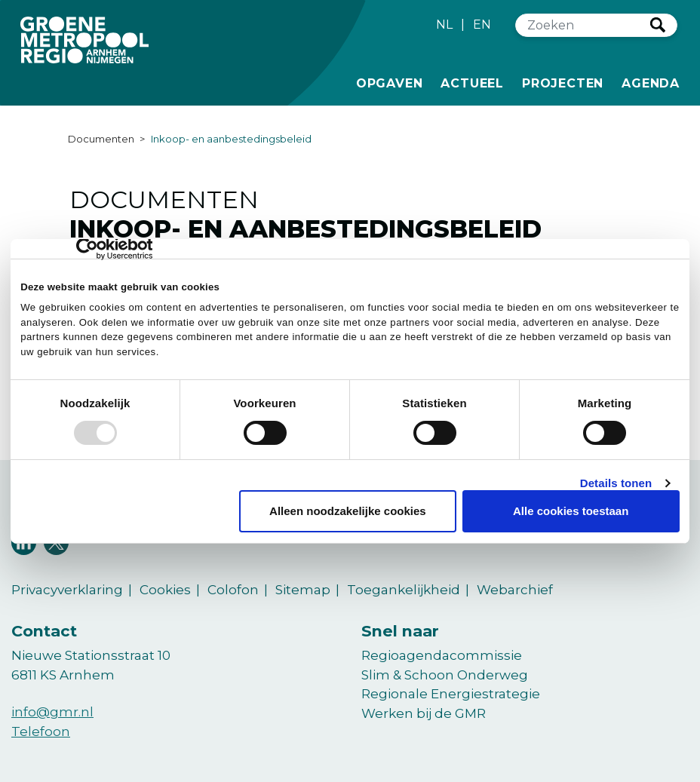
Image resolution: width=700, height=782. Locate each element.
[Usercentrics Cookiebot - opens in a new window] (86, 249)
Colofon (233, 590)
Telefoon (41, 731)
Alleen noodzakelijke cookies (348, 511)
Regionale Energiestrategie (451, 694)
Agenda (651, 83)
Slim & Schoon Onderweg (445, 675)
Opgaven (390, 82)
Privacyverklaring (67, 590)
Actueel (472, 82)
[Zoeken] (583, 25)
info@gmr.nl (52, 712)
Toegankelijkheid (404, 590)
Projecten (563, 82)
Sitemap (303, 590)
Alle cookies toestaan (571, 511)
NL (444, 25)
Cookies (165, 590)
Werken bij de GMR (424, 713)
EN (482, 25)
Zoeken (658, 25)
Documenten (101, 139)
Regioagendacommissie (442, 655)
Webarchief (515, 590)
